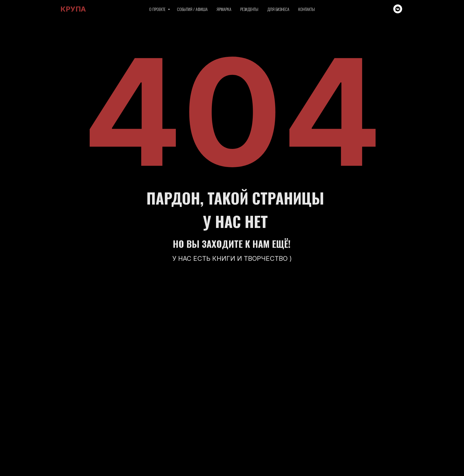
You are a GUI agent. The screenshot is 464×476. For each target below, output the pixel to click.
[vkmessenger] (398, 9)
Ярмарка (224, 9)
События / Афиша (192, 9)
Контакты (307, 9)
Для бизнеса (278, 9)
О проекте (158, 9)
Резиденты (249, 9)
